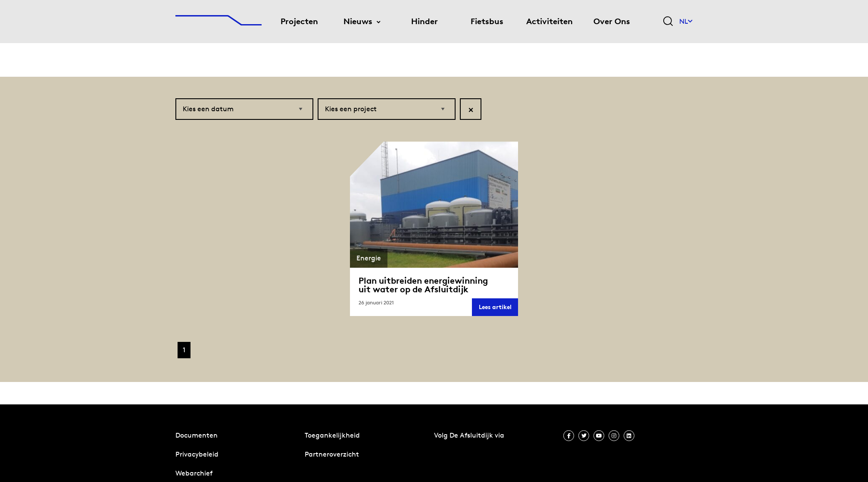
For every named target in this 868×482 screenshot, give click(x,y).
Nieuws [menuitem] (358, 21)
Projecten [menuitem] (299, 21)
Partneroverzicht (332, 454)
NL (686, 21)
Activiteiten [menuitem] (550, 21)
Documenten (197, 435)
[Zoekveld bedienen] (668, 22)
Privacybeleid (197, 454)
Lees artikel (498, 309)
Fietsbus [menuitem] (487, 21)
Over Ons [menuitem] (612, 21)
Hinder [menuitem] (425, 21)
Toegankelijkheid (332, 435)
